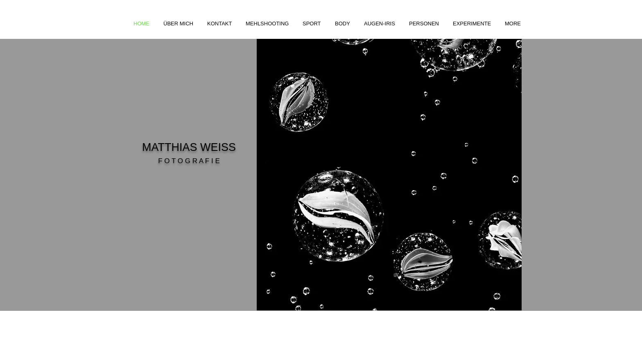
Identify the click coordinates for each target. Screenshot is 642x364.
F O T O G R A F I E (189, 161)
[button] (268, 24)
